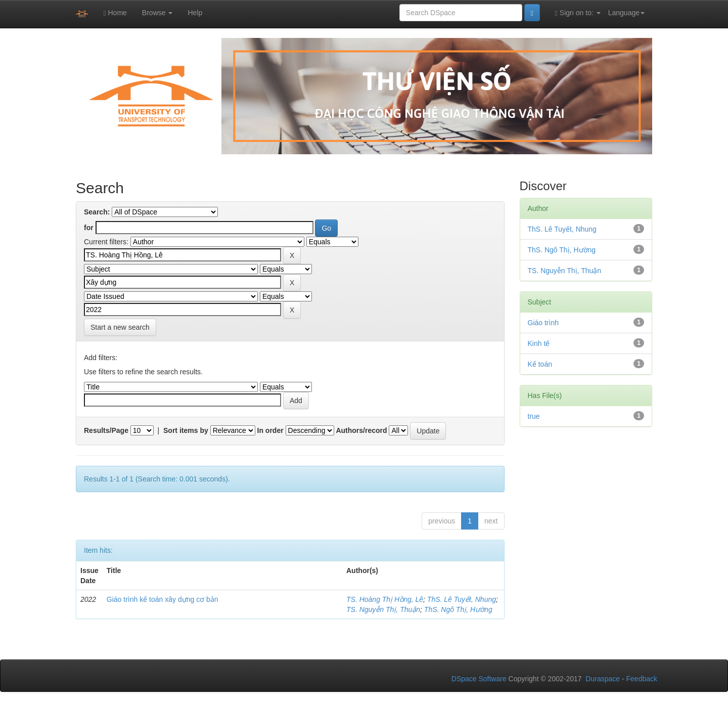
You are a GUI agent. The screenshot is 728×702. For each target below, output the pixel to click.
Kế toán (540, 364)
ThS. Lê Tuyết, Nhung (462, 599)
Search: (97, 212)
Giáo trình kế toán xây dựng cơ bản (163, 599)
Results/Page (106, 430)
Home (115, 13)
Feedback (642, 679)
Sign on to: (578, 13)
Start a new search (120, 327)
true (534, 416)
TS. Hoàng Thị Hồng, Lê (385, 599)
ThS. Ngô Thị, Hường (458, 609)
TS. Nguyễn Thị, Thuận (383, 609)
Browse (157, 13)
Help (195, 13)
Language (626, 13)
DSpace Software (479, 679)
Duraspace (603, 679)
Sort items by (186, 430)
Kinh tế (539, 343)
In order (270, 430)
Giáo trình (543, 323)
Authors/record (361, 430)
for (89, 228)
